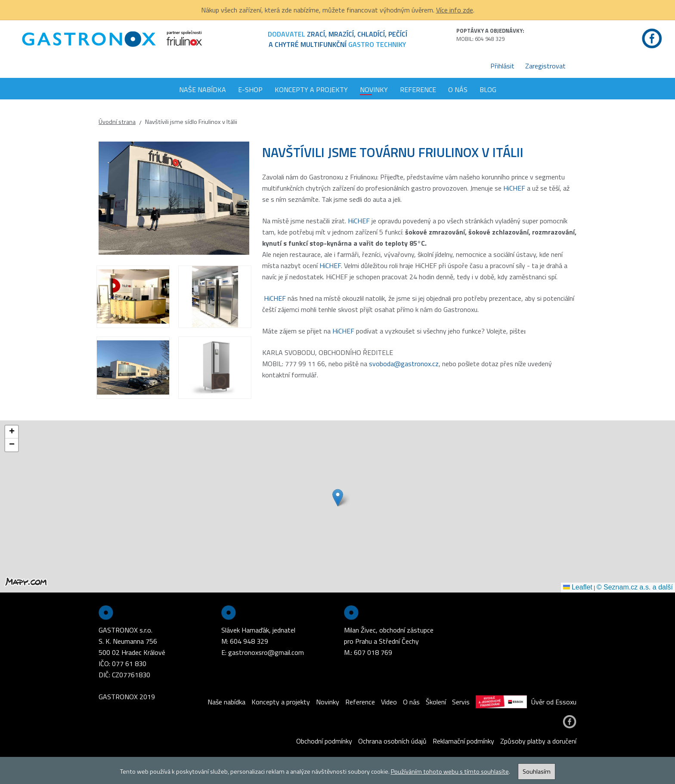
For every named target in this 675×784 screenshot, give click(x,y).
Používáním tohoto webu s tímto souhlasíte (450, 772)
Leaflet (578, 587)
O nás (458, 90)
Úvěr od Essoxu (526, 702)
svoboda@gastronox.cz (404, 364)
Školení (436, 702)
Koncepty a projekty (311, 90)
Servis (461, 702)
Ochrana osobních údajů (392, 741)
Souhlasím (537, 772)
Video (389, 702)
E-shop (250, 90)
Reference (418, 90)
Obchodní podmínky (324, 741)
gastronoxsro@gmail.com (266, 652)
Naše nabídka (203, 90)
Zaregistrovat (545, 66)
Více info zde (455, 10)
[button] (338, 498)
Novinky (374, 90)
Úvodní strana (117, 122)
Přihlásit (502, 66)
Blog (488, 90)
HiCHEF (514, 188)
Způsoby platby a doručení (538, 741)
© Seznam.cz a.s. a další (635, 587)
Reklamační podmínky (463, 741)
